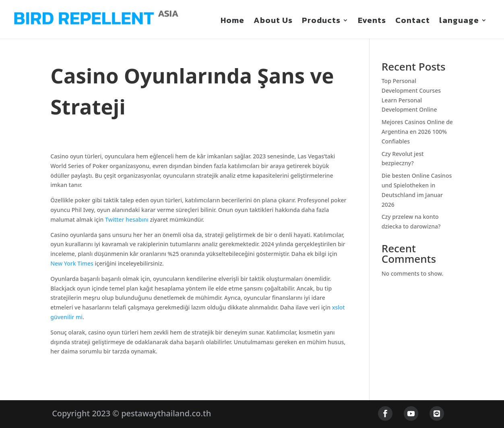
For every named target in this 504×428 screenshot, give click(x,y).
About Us (273, 22)
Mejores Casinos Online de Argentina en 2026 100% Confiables (417, 132)
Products (321, 22)
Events (372, 22)
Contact (413, 22)
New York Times (72, 264)
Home (232, 22)
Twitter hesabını (127, 220)
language (459, 22)
